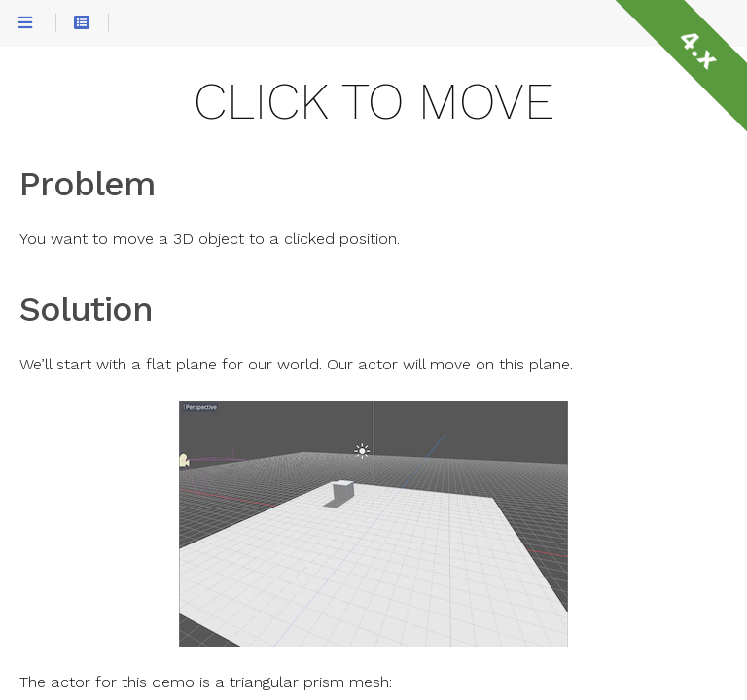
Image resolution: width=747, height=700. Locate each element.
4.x (698, 49)
